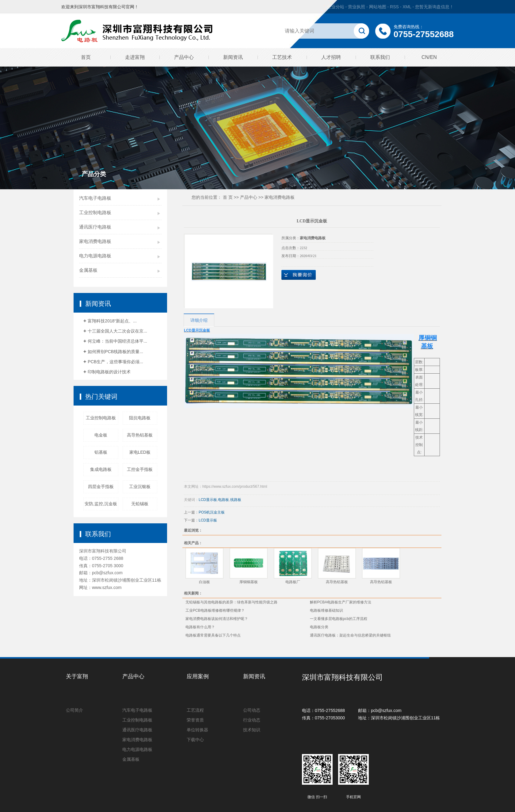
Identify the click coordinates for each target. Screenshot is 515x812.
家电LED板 (140, 452)
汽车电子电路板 (95, 198)
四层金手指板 (101, 487)
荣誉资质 (195, 720)
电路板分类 (319, 627)
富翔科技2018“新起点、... (112, 321)
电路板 (223, 500)
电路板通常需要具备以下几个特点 (213, 635)
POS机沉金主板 (212, 512)
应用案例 (198, 676)
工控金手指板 (140, 469)
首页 (86, 57)
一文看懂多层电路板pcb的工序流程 (339, 619)
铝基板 (101, 452)
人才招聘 (331, 57)
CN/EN (429, 57)
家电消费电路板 (95, 241)
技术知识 (252, 730)
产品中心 (184, 57)
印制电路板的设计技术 (109, 372)
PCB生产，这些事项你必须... (115, 362)
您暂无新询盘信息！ (434, 7)
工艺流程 (195, 710)
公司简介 (74, 710)
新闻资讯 (233, 57)
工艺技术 (282, 57)
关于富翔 (77, 676)
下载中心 (195, 740)
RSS (394, 7)
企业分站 (336, 7)
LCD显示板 (208, 500)
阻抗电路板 (140, 418)
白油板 (204, 582)
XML (407, 7)
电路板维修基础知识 (326, 610)
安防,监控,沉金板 (101, 504)
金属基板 (88, 270)
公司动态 (252, 710)
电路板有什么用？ (200, 627)
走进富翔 (135, 57)
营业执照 (357, 7)
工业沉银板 (140, 487)
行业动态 (252, 720)
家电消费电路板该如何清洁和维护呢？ (217, 619)
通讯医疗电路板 (95, 227)
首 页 (228, 197)
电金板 (101, 435)
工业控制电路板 (95, 212)
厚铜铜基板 (249, 582)
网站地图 (378, 7)
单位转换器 (197, 730)
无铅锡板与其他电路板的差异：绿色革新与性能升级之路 (231, 602)
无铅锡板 (140, 504)
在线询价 (299, 275)
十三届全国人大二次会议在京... (117, 331)
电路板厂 (293, 582)
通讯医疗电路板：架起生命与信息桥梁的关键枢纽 (350, 635)
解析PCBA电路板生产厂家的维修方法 (341, 602)
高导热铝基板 (140, 435)
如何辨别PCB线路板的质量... (115, 352)
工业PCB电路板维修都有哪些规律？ (215, 610)
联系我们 (380, 57)
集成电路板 (101, 469)
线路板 (236, 500)
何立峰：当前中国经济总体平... (117, 341)
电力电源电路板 (95, 256)
